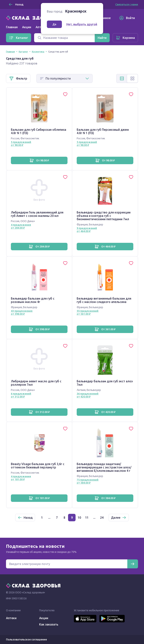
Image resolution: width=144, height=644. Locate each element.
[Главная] (34, 18)
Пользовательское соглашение (26, 640)
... (49, 518)
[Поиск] (64, 38)
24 (102, 518)
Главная (12, 27)
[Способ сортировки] (64, 78)
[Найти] (102, 38)
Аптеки (11, 618)
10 (79, 518)
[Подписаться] (133, 564)
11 (87, 518)
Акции (27, 27)
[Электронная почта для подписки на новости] (67, 564)
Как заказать (49, 624)
